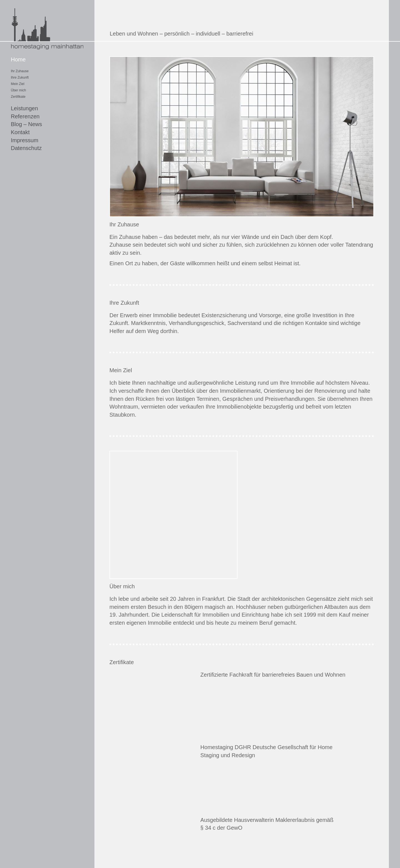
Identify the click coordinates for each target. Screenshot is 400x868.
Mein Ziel (18, 84)
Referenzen (25, 116)
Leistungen (24, 108)
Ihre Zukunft (20, 77)
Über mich (18, 90)
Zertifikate (18, 97)
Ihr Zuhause (20, 71)
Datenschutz (26, 148)
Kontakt (20, 132)
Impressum (25, 140)
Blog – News (26, 124)
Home (18, 59)
